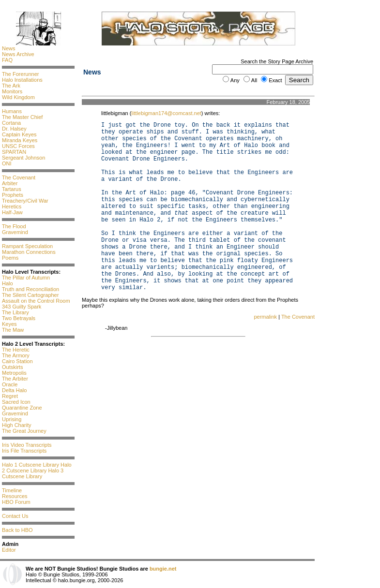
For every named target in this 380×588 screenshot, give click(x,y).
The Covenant (19, 177)
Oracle (10, 384)
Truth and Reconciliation (30, 289)
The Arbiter (15, 379)
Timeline (12, 490)
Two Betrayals (19, 318)
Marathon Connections (29, 252)
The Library (15, 312)
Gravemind (15, 232)
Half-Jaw (12, 212)
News (9, 48)
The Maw (13, 330)
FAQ (7, 60)
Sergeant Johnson (23, 158)
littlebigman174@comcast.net (166, 113)
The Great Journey (24, 431)
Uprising (12, 419)
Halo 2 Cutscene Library (37, 468)
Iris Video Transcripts (27, 445)
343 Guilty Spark (22, 307)
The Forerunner (20, 74)
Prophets (13, 195)
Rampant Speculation (27, 246)
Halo (8, 283)
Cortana (11, 123)
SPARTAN (14, 152)
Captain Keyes (19, 134)
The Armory (16, 355)
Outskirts (12, 367)
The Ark (11, 86)
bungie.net (163, 569)
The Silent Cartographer (30, 295)
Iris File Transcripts (24, 451)
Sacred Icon (16, 402)
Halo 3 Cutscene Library (33, 473)
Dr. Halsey (14, 129)
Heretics (12, 206)
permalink (265, 317)
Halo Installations (22, 80)
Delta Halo (14, 390)
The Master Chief (22, 117)
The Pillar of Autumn (26, 278)
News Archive (18, 54)
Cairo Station (17, 361)
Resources (15, 496)
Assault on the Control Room (36, 301)
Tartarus (12, 189)
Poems (10, 258)
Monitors (12, 91)
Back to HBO (17, 530)
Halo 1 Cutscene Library (30, 465)
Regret (10, 396)
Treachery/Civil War (25, 201)
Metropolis (14, 373)
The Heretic (16, 350)
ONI (7, 163)
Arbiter (10, 183)
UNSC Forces (18, 146)
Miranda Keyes (20, 140)
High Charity (17, 425)
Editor (9, 550)
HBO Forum (16, 502)
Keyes (9, 324)
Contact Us (15, 516)
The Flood (14, 226)
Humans (12, 111)
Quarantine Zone (22, 408)
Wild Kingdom (18, 97)
